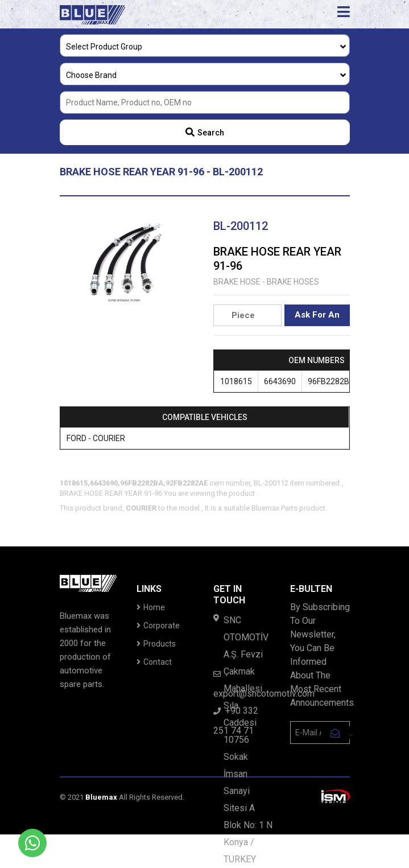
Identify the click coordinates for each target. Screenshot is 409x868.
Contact (154, 662)
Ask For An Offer (317, 318)
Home (151, 607)
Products (156, 644)
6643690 (280, 381)
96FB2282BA (331, 381)
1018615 (236, 381)
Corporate (158, 626)
